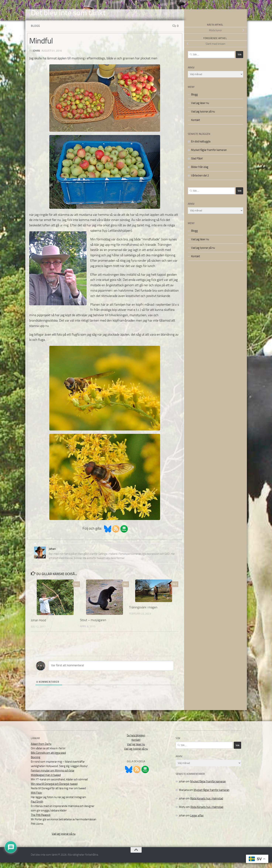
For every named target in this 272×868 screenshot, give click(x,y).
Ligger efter (197, 821)
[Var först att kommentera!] (111, 671)
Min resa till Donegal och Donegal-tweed (54, 789)
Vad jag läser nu (200, 109)
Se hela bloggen (136, 741)
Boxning (36, 763)
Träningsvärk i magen (143, 613)
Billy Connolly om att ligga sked (48, 758)
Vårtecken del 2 (200, 181)
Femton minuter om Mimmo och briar (53, 776)
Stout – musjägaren (93, 626)
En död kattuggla (201, 147)
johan (36, 56)
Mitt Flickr (36, 798)
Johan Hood (38, 626)
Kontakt (196, 126)
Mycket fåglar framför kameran (209, 156)
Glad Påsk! (197, 164)
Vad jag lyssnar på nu (203, 117)
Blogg (35, 31)
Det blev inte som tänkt (68, 13)
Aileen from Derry (41, 749)
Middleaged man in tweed (46, 781)
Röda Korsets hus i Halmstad (207, 804)
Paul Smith (37, 807)
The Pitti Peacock (41, 820)
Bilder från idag (200, 173)
